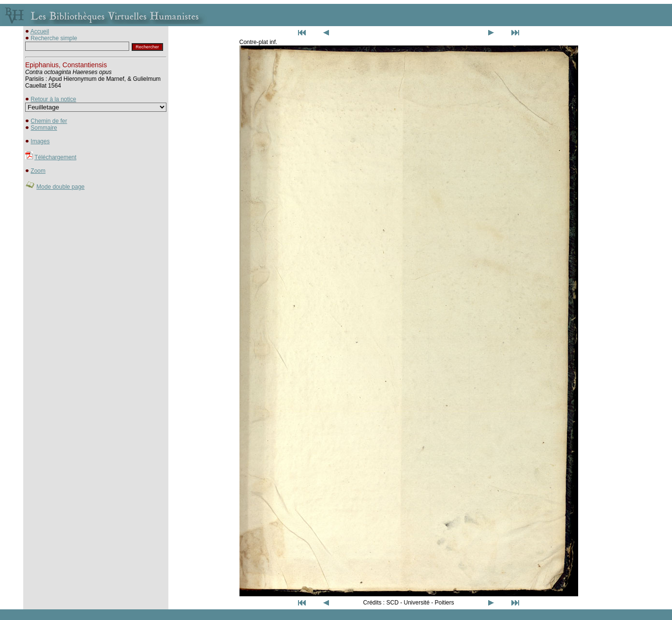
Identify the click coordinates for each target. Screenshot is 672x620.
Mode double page (60, 187)
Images (40, 141)
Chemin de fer (49, 121)
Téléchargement (55, 157)
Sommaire (44, 128)
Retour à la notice (53, 99)
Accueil (40, 31)
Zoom (38, 171)
